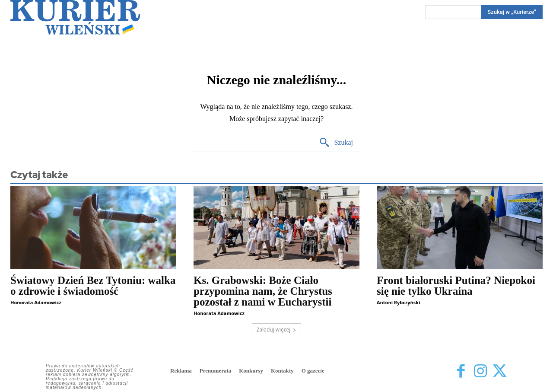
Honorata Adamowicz (36, 302)
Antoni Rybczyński (398, 302)
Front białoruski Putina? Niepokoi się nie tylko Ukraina (456, 286)
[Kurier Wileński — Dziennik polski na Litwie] (75, 17)
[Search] (512, 12)
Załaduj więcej (277, 330)
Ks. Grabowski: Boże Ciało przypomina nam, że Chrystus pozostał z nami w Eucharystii (263, 291)
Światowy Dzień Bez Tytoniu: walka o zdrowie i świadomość (93, 286)
